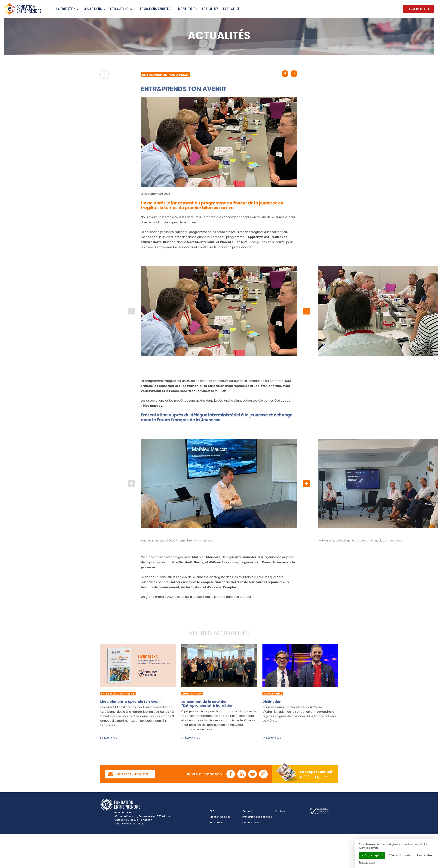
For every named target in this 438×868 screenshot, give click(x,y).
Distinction (272, 702)
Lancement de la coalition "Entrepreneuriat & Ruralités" (207, 704)
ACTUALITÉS (210, 9)
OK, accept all (372, 855)
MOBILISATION (188, 9)
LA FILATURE (231, 9)
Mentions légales (220, 817)
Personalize (424, 855)
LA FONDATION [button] (68, 9)
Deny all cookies (400, 855)
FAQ (212, 811)
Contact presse (252, 822)
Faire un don (420, 9)
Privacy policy (367, 862)
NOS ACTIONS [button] (94, 9)
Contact (247, 811)
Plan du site (217, 822)
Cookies (280, 811)
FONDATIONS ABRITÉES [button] (157, 9)
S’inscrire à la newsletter (128, 774)
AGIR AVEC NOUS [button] (123, 9)
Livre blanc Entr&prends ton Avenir (131, 702)
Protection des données (257, 817)
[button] (306, 311)
